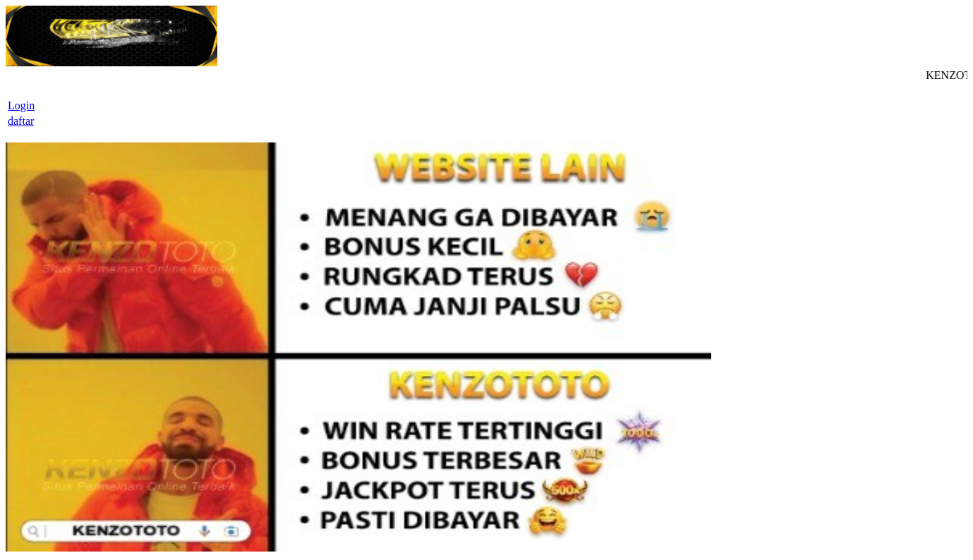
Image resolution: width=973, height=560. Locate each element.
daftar (21, 121)
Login (21, 105)
